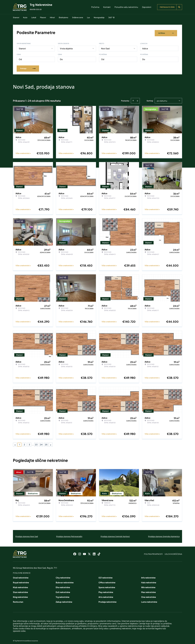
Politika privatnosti (153, 552)
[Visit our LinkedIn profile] (94, 552)
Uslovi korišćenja (173, 552)
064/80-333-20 (36, 9)
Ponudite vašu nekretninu (126, 7)
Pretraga (28, 67)
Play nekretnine (106, 591)
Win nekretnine (148, 586)
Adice (145, 47)
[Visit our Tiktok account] (99, 552)
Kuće (25, 17)
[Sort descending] (137, 99)
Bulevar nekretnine (65, 581)
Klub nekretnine (20, 586)
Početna (95, 7)
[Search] (179, 7)
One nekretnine (149, 595)
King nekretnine (20, 595)
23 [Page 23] (36, 443)
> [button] (51, 443)
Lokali (34, 17)
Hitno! (52, 17)
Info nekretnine (148, 576)
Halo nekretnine (149, 581)
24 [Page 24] (41, 443)
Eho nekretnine (63, 586)
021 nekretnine (106, 576)
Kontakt (107, 7)
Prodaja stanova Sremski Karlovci (115, 535)
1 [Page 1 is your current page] (19, 443)
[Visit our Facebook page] (75, 552)
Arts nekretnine (106, 595)
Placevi (43, 17)
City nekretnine (63, 576)
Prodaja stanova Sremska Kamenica (164, 535)
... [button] (33, 443)
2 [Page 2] (24, 443)
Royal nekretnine (21, 581)
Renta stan (18, 600)
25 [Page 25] (46, 443)
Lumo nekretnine (149, 600)
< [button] (15, 443)
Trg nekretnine (63, 595)
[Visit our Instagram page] (80, 552)
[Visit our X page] (89, 552)
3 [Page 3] (29, 443)
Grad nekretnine (21, 576)
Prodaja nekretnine (108, 600)
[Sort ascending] (133, 99)
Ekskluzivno (63, 17)
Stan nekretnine (20, 591)
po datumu (162, 99)
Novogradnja (99, 17)
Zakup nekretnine (64, 600)
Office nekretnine (107, 581)
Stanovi (16, 17)
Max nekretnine (148, 591)
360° (111, 17)
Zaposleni (147, 7)
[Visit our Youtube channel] (84, 552)
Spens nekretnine (107, 586)
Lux (88, 17)
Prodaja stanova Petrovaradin (69, 535)
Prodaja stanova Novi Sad (27, 535)
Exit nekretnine (63, 591)
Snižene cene (78, 17)
